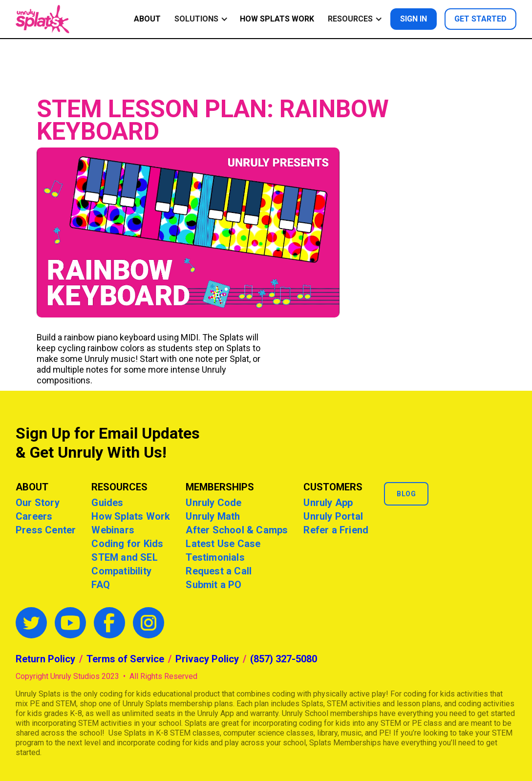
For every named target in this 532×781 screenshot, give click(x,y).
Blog (406, 494)
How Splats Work (277, 19)
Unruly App (328, 503)
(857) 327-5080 (284, 659)
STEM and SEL (124, 557)
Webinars (113, 530)
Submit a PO (213, 585)
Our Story (38, 503)
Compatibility (121, 571)
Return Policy (45, 659)
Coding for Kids (127, 544)
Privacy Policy (207, 659)
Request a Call (219, 571)
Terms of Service (125, 659)
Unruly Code (213, 503)
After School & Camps (237, 530)
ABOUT (147, 19)
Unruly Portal (333, 516)
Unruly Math (213, 516)
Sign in (414, 19)
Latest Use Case (223, 544)
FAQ (101, 585)
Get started (480, 19)
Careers (34, 516)
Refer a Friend (336, 530)
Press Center (46, 530)
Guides (107, 503)
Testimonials (215, 557)
